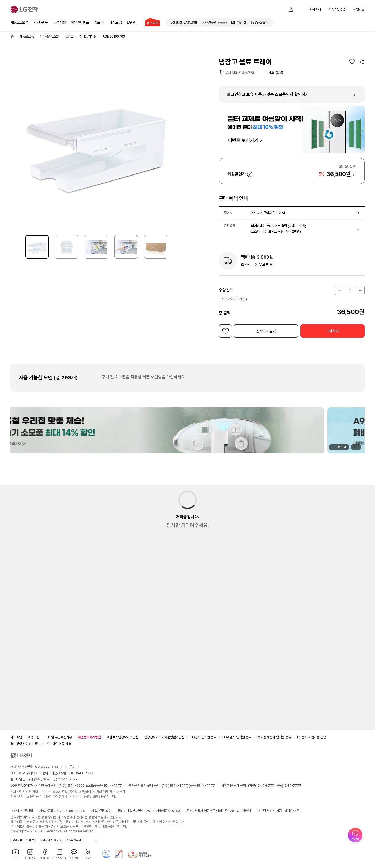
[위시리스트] (352, 62)
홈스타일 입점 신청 (59, 744)
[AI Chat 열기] (355, 848)
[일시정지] (332, 447)
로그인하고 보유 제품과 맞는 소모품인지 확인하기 (268, 94)
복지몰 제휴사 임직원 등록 (274, 737)
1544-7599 (68, 779)
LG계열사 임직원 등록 (237, 737)
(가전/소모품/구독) (71, 773)
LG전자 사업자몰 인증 (312, 737)
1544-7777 (113, 786)
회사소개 (315, 9)
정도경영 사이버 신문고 (26, 744)
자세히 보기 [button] (250, 174)
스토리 (99, 22)
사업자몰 (359, 9)
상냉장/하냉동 (88, 36)
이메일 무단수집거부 (59, 737)
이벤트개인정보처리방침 (123, 737)
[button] (280, 9)
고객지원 (59, 22)
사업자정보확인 (101, 811)
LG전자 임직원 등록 (203, 737)
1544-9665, (76, 786)
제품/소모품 (20, 22)
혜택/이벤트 (80, 22)
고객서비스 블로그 (50, 840)
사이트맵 (16, 737)
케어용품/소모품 (50, 36)
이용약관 (34, 737)
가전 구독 (41, 22)
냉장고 (70, 36)
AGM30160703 (240, 72)
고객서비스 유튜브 (23, 840)
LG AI (132, 22)
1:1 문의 (70, 767)
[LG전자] (24, 9)
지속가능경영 (337, 9)
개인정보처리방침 (89, 737)
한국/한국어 (74, 840)
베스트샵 (115, 22)
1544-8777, (179, 786)
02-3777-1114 (47, 767)
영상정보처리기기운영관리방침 (164, 737)
